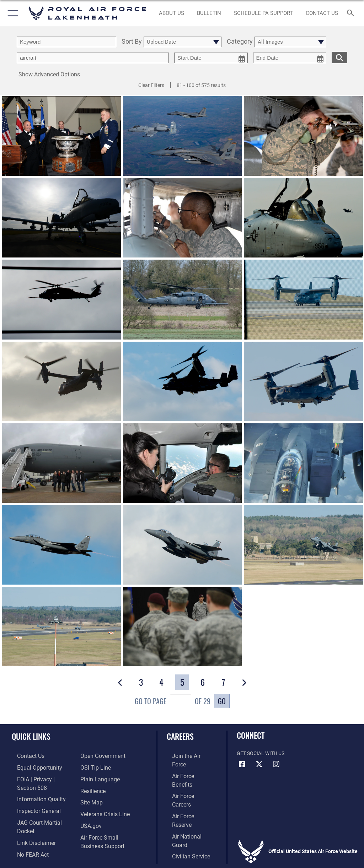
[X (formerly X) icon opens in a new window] (259, 764)
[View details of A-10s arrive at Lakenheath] (303, 136)
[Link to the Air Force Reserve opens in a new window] (186, 788)
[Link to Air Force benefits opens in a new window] (186, 767)
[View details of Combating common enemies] (61, 300)
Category (240, 42)
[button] (12, 13)
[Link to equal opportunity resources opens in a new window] (32, 767)
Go (222, 701)
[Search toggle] (352, 13)
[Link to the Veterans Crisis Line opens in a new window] (102, 810)
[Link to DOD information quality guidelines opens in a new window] (33, 788)
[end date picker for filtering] (290, 58)
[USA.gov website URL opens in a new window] (90, 821)
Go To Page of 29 (173, 702)
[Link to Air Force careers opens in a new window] (186, 777)
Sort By (132, 42)
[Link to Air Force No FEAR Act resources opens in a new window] (26, 832)
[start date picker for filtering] (211, 58)
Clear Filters (151, 85)
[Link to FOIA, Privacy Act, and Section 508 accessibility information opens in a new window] (42, 777)
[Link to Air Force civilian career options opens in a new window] (183, 810)
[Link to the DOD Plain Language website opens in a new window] (98, 777)
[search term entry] (66, 42)
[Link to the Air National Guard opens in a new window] (187, 799)
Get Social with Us (261, 753)
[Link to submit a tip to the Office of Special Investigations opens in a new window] (93, 767)
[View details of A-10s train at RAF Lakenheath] (183, 136)
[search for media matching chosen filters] (339, 57)
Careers (180, 736)
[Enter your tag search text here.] (93, 58)
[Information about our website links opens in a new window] (28, 821)
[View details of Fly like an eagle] (61, 545)
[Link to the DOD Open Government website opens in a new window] (100, 756)
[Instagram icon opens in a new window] (276, 764)
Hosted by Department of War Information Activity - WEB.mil (182, 852)
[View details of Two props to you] (303, 300)
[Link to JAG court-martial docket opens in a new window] (40, 810)
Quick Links (31, 736)
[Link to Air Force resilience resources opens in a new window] (91, 788)
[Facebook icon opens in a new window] (242, 764)
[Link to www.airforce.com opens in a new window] (186, 756)
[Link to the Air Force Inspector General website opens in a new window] (31, 799)
